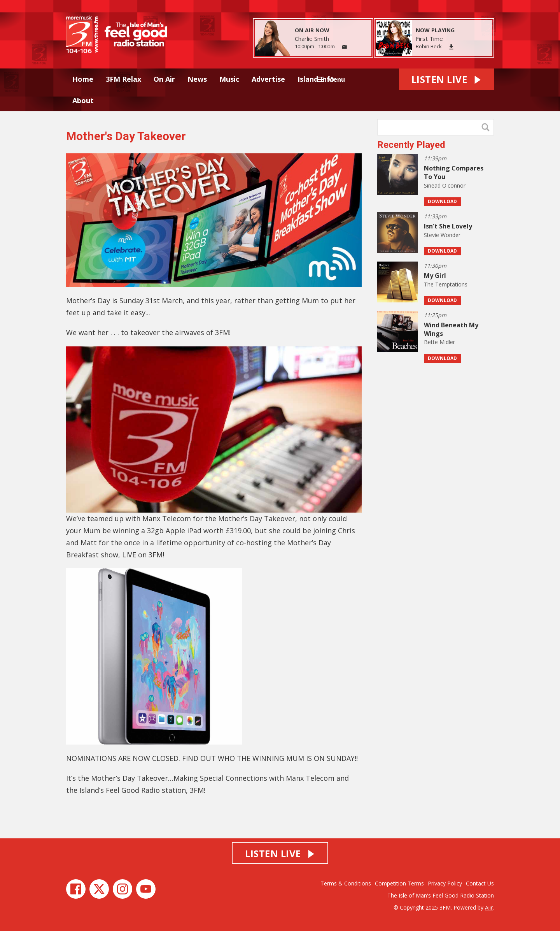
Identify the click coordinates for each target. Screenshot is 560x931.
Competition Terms (399, 883)
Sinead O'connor (445, 185)
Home (83, 79)
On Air (164, 79)
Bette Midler (439, 342)
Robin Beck (429, 46)
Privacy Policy (445, 883)
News (197, 79)
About (83, 100)
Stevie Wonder (442, 235)
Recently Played (411, 145)
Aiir (489, 907)
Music (229, 79)
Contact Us (480, 883)
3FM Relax (123, 79)
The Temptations (446, 284)
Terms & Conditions (346, 883)
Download (442, 201)
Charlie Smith (312, 39)
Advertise (268, 79)
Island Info (316, 79)
